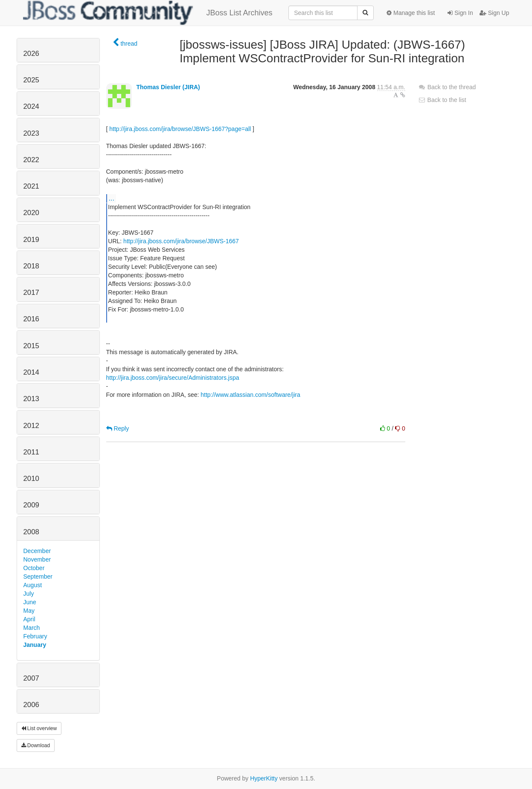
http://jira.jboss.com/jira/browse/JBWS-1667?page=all (180, 129)
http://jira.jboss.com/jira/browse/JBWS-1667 (181, 241)
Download (36, 745)
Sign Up (494, 13)
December (37, 551)
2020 (31, 213)
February (35, 636)
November (37, 559)
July (29, 594)
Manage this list (411, 13)
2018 (31, 266)
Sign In (460, 13)
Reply (118, 428)
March (32, 628)
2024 (31, 106)
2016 (31, 319)
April (29, 619)
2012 (31, 426)
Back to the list (442, 100)
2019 (31, 240)
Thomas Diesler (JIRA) (168, 87)
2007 (31, 678)
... (112, 198)
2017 (31, 293)
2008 (31, 532)
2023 (31, 133)
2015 (31, 346)
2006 (31, 705)
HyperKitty (264, 778)
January (35, 645)
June (30, 602)
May (29, 611)
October (34, 568)
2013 (31, 399)
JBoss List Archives (148, 13)
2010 (31, 479)
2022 (31, 160)
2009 (31, 505)
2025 (31, 80)
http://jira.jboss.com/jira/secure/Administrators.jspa (173, 378)
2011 (31, 452)
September (38, 576)
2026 (31, 54)
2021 (31, 186)
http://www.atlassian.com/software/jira (250, 395)
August (33, 585)
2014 (31, 372)
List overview (39, 728)
